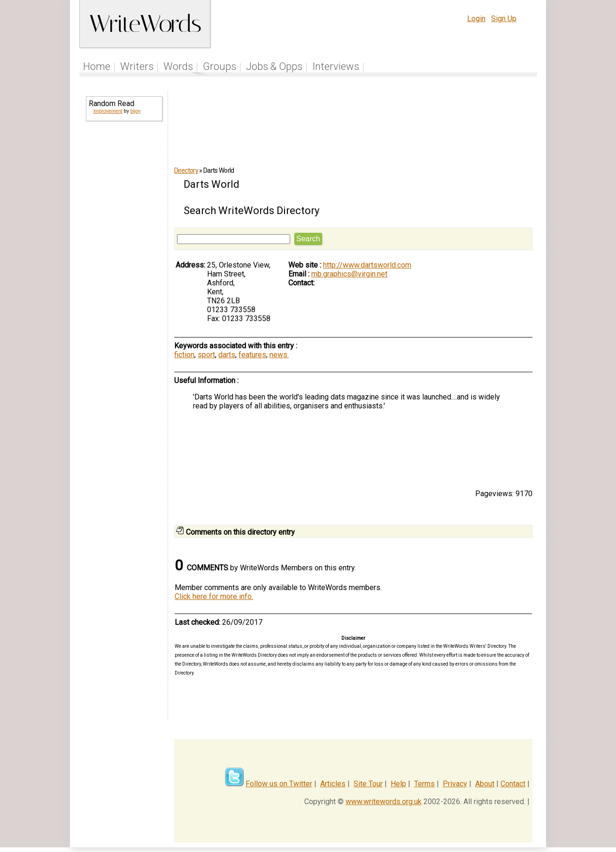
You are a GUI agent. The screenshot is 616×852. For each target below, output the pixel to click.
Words (178, 66)
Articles (333, 784)
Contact (513, 784)
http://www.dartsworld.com (367, 265)
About (485, 784)
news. (279, 355)
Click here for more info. (214, 596)
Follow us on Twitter (279, 784)
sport (206, 355)
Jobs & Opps (274, 66)
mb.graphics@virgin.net (349, 274)
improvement (108, 111)
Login (476, 19)
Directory (186, 170)
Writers (137, 66)
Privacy (455, 784)
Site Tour (368, 784)
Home (97, 66)
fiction (184, 355)
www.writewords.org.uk (384, 802)
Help (398, 784)
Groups (219, 66)
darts (227, 355)
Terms (424, 784)
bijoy (136, 111)
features (252, 355)
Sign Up (504, 19)
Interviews (336, 66)
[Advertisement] (123, 280)
